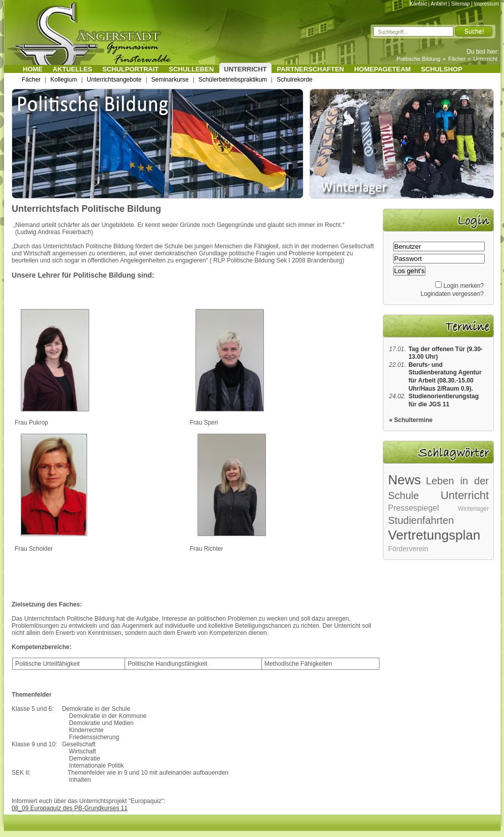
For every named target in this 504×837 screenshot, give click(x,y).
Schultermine (413, 420)
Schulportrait (130, 69)
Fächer (457, 59)
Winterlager (473, 509)
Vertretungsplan (434, 535)
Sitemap (461, 4)
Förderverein (408, 549)
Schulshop (442, 69)
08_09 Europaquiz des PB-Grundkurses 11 (70, 808)
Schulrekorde (295, 80)
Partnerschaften (311, 69)
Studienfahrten (421, 520)
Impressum (487, 4)
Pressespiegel (414, 508)
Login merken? (464, 286)
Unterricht (485, 59)
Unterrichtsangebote (114, 80)
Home (33, 69)
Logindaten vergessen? (452, 294)
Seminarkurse (170, 80)
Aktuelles (72, 69)
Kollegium (64, 80)
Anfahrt (439, 4)
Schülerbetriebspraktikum (233, 80)
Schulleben (191, 69)
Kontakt (418, 4)
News (404, 480)
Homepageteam (382, 69)
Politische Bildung (419, 59)
